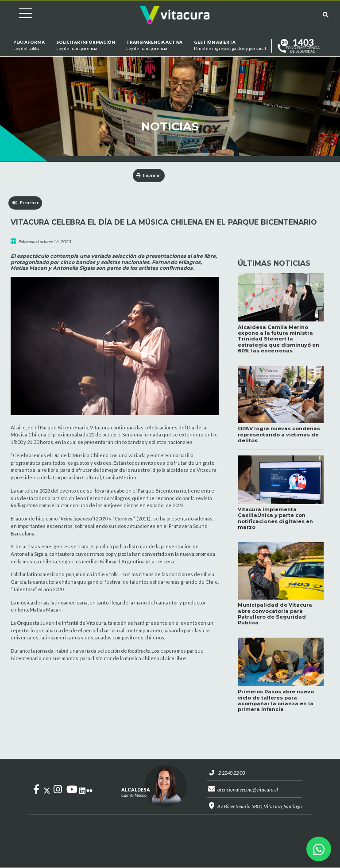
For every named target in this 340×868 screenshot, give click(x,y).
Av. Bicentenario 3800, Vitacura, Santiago (260, 807)
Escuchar (25, 203)
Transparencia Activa (154, 46)
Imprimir (149, 175)
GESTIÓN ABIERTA (230, 46)
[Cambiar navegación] (19, 15)
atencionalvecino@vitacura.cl (248, 790)
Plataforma (29, 46)
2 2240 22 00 (232, 773)
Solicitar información (85, 46)
